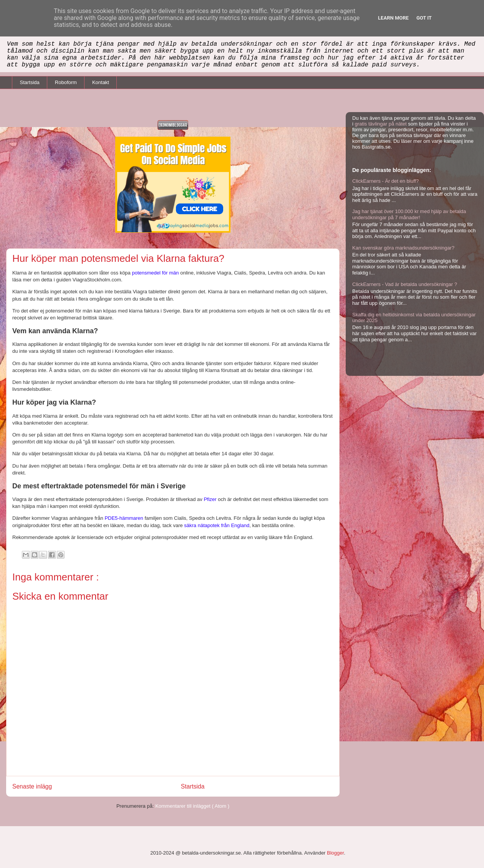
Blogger (335, 853)
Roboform (66, 82)
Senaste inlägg (32, 786)
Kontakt (101, 82)
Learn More (393, 18)
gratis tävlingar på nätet (381, 124)
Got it (424, 18)
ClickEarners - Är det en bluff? (385, 181)
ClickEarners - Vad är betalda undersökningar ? (405, 284)
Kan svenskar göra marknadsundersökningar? (403, 248)
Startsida (30, 82)
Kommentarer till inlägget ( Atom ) (192, 806)
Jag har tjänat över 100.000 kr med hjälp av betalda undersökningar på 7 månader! (409, 214)
